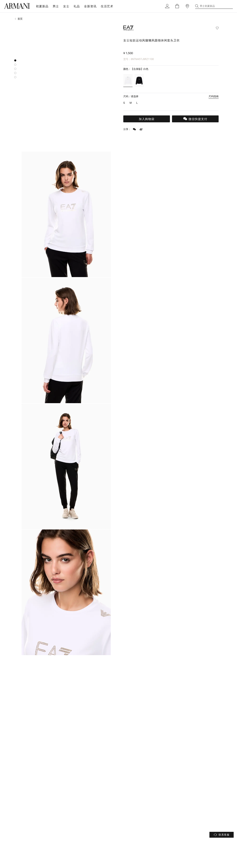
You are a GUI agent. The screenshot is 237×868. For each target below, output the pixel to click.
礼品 (77, 6)
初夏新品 (42, 6)
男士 (56, 6)
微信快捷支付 (195, 119)
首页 (20, 19)
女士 (66, 6)
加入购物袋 (147, 119)
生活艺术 (107, 6)
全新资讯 (90, 6)
